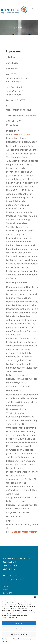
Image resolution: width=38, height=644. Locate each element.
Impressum (32, 639)
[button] (35, 597)
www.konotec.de (27, 115)
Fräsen (6, 590)
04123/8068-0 (14, 576)
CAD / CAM (8, 593)
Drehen (6, 586)
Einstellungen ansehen (19, 634)
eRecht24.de (22, 134)
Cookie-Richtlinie (5, 640)
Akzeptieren (19, 623)
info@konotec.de (17, 579)
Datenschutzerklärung (20, 639)
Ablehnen (19, 629)
